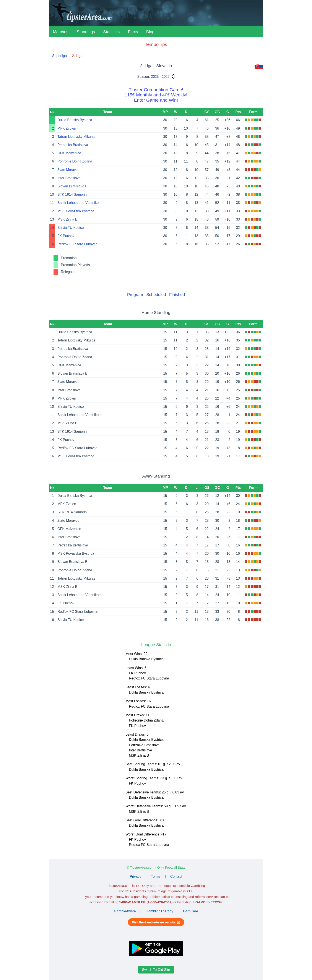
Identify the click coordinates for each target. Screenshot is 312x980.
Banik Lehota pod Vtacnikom (80, 203)
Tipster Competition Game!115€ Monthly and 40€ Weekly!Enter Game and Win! (156, 95)
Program (135, 295)
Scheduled (156, 295)
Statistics (111, 32)
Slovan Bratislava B (72, 186)
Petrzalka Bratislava (73, 145)
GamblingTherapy (159, 911)
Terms (156, 877)
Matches (61, 32)
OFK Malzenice (69, 153)
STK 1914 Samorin (72, 194)
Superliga (60, 56)
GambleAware (125, 911)
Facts (133, 32)
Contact (176, 877)
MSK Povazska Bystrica (76, 211)
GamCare (191, 911)
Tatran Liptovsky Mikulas (76, 137)
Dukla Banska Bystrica (75, 120)
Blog (150, 32)
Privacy (135, 877)
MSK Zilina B (67, 219)
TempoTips (156, 44)
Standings (86, 32)
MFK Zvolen (67, 128)
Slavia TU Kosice (71, 228)
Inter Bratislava (69, 178)
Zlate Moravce (68, 170)
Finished (177, 295)
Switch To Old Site (156, 969)
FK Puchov (66, 236)
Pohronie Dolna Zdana (75, 161)
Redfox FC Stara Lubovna (77, 244)
